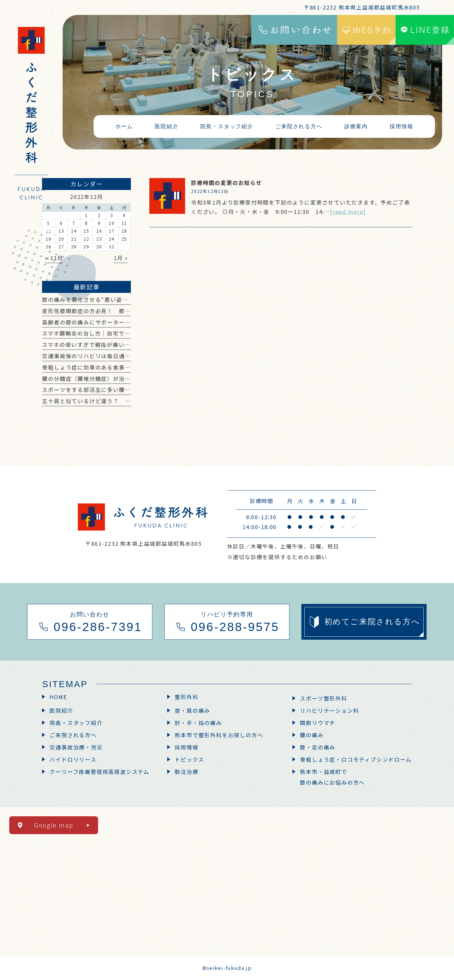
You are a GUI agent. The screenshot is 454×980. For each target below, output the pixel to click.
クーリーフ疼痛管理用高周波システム (99, 772)
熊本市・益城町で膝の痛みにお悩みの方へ (332, 777)
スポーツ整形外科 (323, 698)
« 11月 (54, 258)
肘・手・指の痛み (198, 723)
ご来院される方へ (73, 735)
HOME (58, 697)
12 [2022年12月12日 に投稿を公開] (49, 231)
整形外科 (186, 697)
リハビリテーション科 (329, 710)
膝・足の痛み (318, 747)
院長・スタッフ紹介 (76, 723)
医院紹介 (61, 710)
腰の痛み (312, 735)
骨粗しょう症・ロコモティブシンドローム (356, 759)
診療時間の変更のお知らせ (227, 183)
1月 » (121, 258)
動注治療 (186, 772)
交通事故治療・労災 (76, 747)
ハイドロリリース (73, 759)
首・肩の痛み (192, 710)
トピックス (189, 759)
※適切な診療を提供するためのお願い (277, 557)
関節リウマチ (318, 723)
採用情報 (186, 747)
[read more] (348, 211)
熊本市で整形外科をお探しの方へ (219, 735)
